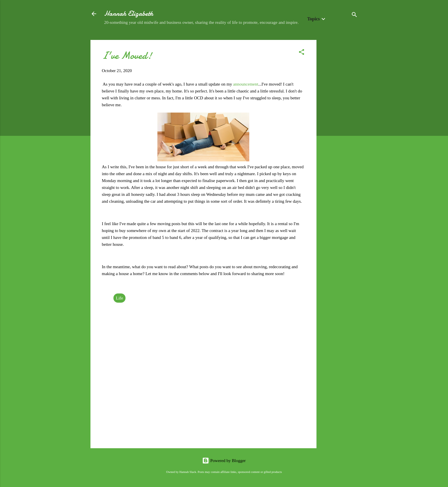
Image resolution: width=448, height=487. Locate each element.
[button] (302, 53)
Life (120, 298)
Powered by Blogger (224, 461)
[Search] (354, 16)
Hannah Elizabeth (129, 14)
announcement (246, 84)
